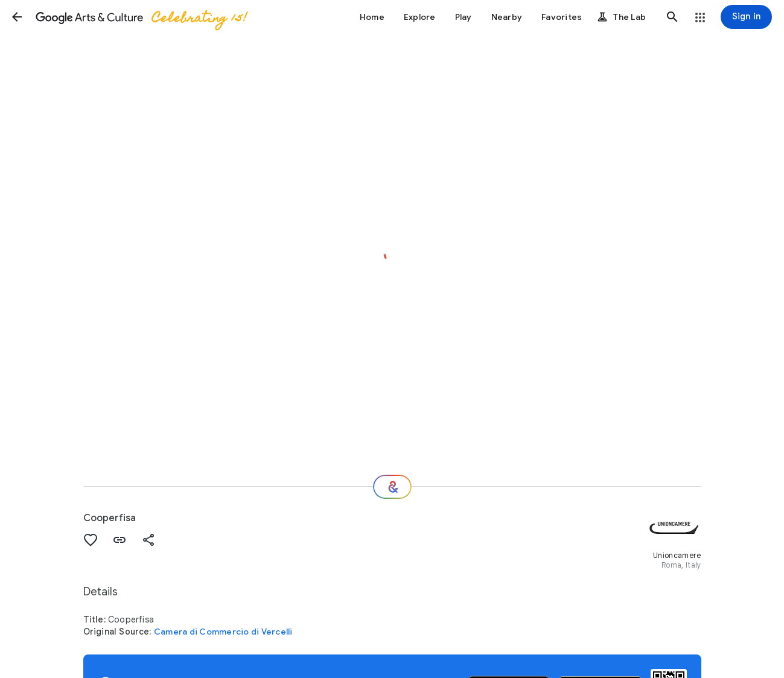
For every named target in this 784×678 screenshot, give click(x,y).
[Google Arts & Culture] (141, 17)
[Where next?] (392, 487)
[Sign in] (746, 17)
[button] (17, 17)
